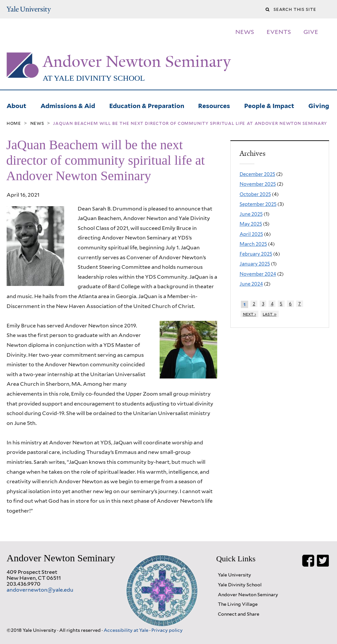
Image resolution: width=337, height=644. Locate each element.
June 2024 (251, 284)
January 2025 (255, 264)
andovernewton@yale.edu (40, 590)
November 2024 (258, 274)
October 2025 (255, 194)
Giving (319, 105)
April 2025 (251, 234)
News (37, 123)
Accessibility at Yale (127, 630)
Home (14, 123)
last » (270, 314)
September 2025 (258, 204)
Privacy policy (167, 630)
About (16, 105)
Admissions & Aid (68, 105)
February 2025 (256, 254)
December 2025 (257, 174)
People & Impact (269, 105)
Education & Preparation (147, 105)
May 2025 (251, 224)
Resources (214, 105)
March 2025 (253, 244)
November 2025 (258, 184)
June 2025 (251, 214)
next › (250, 314)
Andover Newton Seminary (137, 62)
